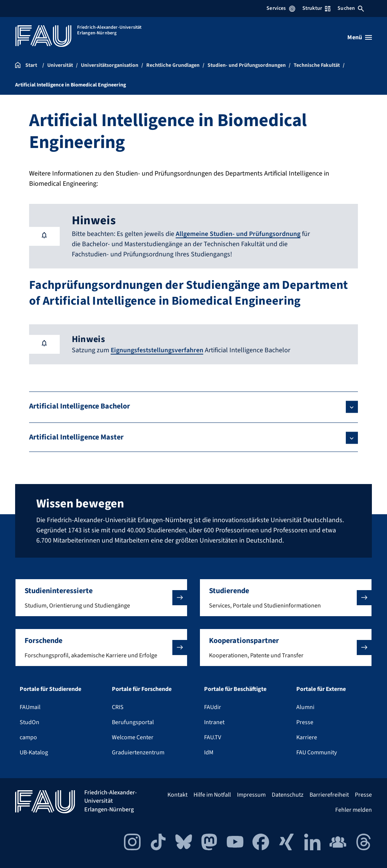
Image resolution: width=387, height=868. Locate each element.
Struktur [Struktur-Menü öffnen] (316, 8)
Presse (305, 722)
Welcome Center (133, 737)
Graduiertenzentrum (138, 752)
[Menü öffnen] (360, 37)
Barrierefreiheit (329, 794)
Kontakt (177, 794)
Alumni (305, 707)
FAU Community (317, 752)
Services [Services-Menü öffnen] (281, 8)
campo (28, 737)
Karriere (307, 737)
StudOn (29, 722)
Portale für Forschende (142, 689)
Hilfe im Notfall (212, 794)
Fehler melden (354, 809)
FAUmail (30, 707)
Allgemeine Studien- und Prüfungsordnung (238, 234)
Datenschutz (288, 794)
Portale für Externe (321, 689)
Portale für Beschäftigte (235, 689)
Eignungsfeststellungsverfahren (158, 350)
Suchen (351, 8)
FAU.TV (213, 737)
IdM (209, 752)
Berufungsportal (133, 722)
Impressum (251, 794)
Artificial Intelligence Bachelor (80, 406)
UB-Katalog (34, 752)
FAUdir (213, 707)
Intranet (214, 722)
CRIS (118, 707)
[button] (101, 597)
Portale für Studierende (50, 689)
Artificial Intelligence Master (76, 437)
